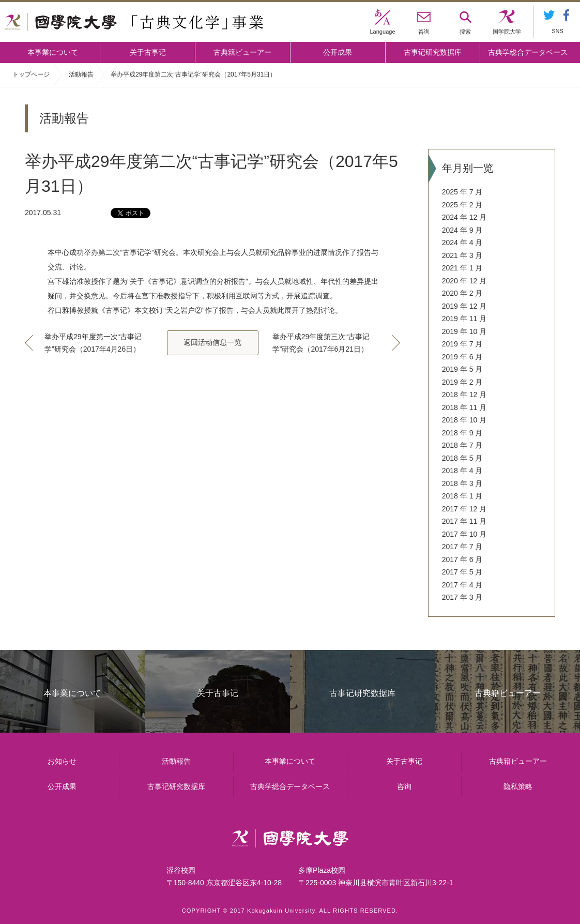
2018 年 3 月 (462, 483)
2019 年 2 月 (462, 382)
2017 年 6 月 (462, 559)
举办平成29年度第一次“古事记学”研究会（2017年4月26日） (93, 343)
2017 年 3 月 (462, 597)
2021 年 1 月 (462, 268)
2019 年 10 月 (464, 331)
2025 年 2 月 (462, 205)
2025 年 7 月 (462, 192)
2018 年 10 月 (464, 420)
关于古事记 (148, 52)
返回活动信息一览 (212, 342)
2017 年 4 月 (462, 585)
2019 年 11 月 (464, 319)
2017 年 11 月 (464, 521)
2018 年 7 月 (462, 445)
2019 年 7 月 (462, 344)
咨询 (404, 786)
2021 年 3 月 (462, 255)
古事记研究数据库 (433, 52)
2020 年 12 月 (464, 281)
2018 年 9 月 (462, 433)
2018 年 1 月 (462, 496)
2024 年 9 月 (462, 230)
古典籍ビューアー (242, 52)
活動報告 (81, 74)
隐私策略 (518, 786)
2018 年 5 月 (462, 458)
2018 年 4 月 (462, 471)
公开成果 (338, 52)
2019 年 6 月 (462, 357)
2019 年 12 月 (464, 306)
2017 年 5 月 (462, 572)
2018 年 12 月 (464, 395)
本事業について (53, 52)
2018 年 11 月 (464, 407)
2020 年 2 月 (462, 293)
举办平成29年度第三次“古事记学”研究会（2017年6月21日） (321, 343)
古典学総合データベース (528, 52)
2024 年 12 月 (464, 217)
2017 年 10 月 (464, 534)
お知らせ (62, 761)
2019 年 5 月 (462, 369)
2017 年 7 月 (462, 547)
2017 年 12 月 (464, 509)
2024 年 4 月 (462, 243)
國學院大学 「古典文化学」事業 (134, 22)
